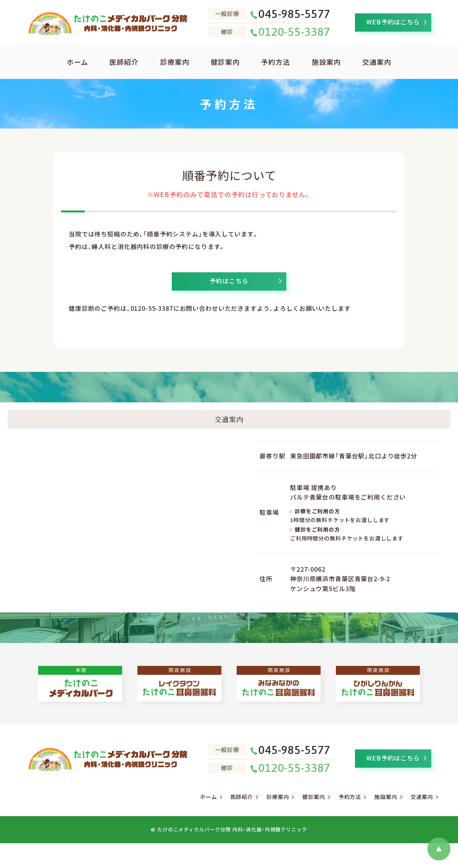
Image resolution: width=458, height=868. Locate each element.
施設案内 (326, 62)
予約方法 (276, 62)
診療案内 (175, 62)
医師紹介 (124, 62)
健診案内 (225, 62)
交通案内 (377, 62)
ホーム (77, 62)
